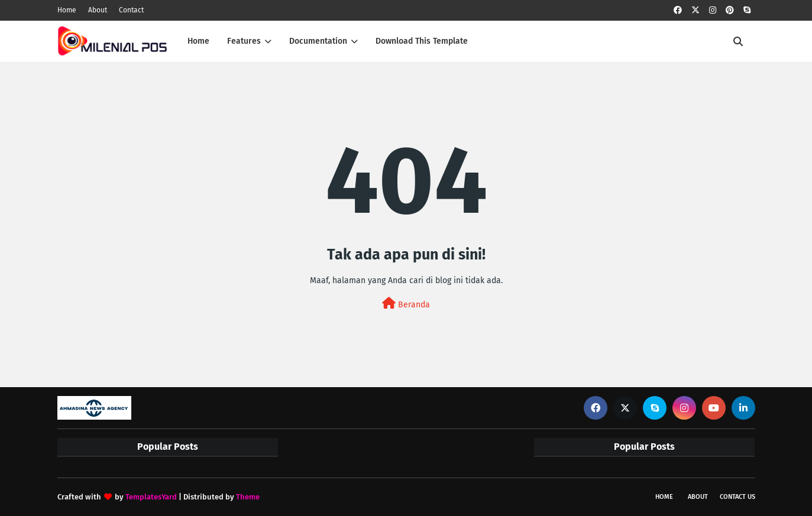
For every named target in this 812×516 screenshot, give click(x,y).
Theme (248, 497)
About (98, 10)
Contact (131, 10)
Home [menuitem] (198, 41)
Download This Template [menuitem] (422, 41)
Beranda (406, 304)
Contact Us (737, 497)
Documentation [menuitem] (318, 41)
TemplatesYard (151, 497)
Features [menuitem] (244, 41)
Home (67, 10)
